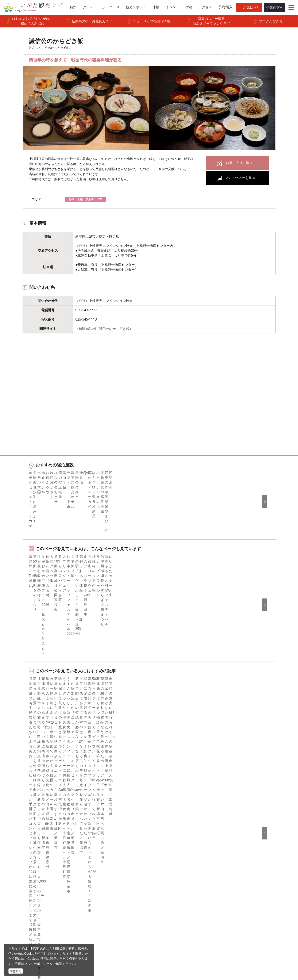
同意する (16, 971)
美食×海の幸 (40, 688)
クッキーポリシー (37, 964)
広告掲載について (96, 861)
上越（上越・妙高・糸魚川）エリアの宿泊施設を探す (71, 743)
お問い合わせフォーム (244, 951)
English (232, 832)
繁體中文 (233, 850)
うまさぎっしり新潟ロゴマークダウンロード (115, 904)
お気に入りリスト (24, 884)
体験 (14, 861)
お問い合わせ (236, 886)
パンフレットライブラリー (103, 884)
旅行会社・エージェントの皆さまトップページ (115, 835)
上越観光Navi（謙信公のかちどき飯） (104, 329)
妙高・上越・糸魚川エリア (85, 199)
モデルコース (21, 850)
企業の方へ (275, 7)
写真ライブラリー (163, 939)
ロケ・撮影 (158, 951)
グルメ (16, 844)
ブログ (159, 850)
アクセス (18, 878)
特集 (14, 832)
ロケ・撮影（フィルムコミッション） (111, 913)
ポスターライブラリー (100, 890)
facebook (162, 832)
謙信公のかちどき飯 (69, 802)
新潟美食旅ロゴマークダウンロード (110, 896)
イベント (18, 867)
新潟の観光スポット (36, 802)
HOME (13, 802)
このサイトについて (98, 844)
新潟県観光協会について (101, 850)
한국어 (231, 838)
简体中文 (233, 844)
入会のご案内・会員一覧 (101, 855)
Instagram (162, 844)
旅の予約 (18, 873)
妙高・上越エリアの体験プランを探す (59, 716)
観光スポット (21, 855)
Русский (233, 855)
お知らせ (18, 890)
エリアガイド (21, 838)
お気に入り (252, 7)
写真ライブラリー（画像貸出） (106, 873)
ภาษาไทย (233, 861)
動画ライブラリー (96, 878)
